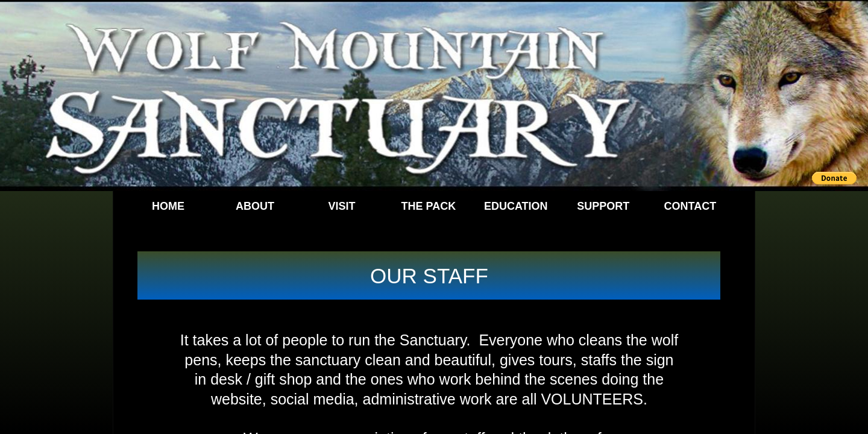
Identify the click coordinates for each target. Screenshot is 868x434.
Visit (341, 206)
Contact (690, 206)
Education (516, 206)
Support (603, 206)
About (255, 206)
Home (168, 206)
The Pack (429, 206)
